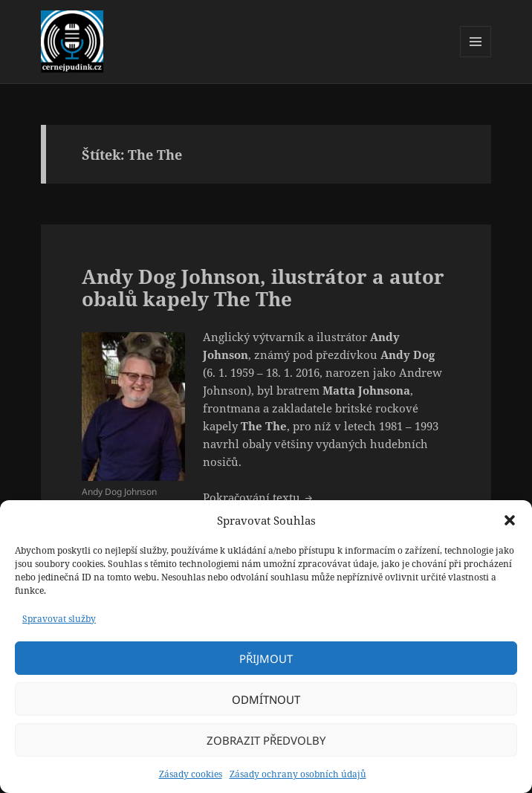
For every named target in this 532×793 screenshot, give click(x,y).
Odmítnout (266, 699)
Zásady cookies (191, 774)
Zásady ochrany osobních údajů (298, 774)
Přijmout (266, 658)
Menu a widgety (476, 57)
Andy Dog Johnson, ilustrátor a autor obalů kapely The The (263, 288)
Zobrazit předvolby (266, 740)
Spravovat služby (59, 619)
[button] (510, 520)
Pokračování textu (259, 497)
